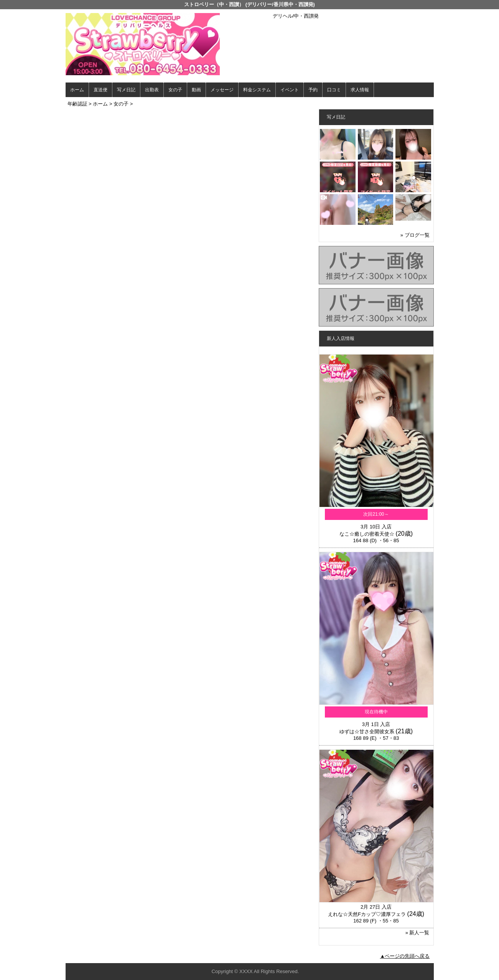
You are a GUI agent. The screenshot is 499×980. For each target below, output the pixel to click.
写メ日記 (126, 90)
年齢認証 (77, 104)
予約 (313, 90)
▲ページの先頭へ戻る (405, 956)
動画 (196, 90)
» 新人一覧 (417, 933)
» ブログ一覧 (415, 235)
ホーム (77, 90)
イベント (290, 90)
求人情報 (360, 90)
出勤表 (152, 90)
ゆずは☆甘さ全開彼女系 (367, 732)
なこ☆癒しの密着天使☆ (367, 534)
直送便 (100, 90)
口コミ (334, 90)
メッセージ (222, 90)
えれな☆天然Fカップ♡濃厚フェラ (367, 914)
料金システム (257, 90)
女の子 (175, 90)
